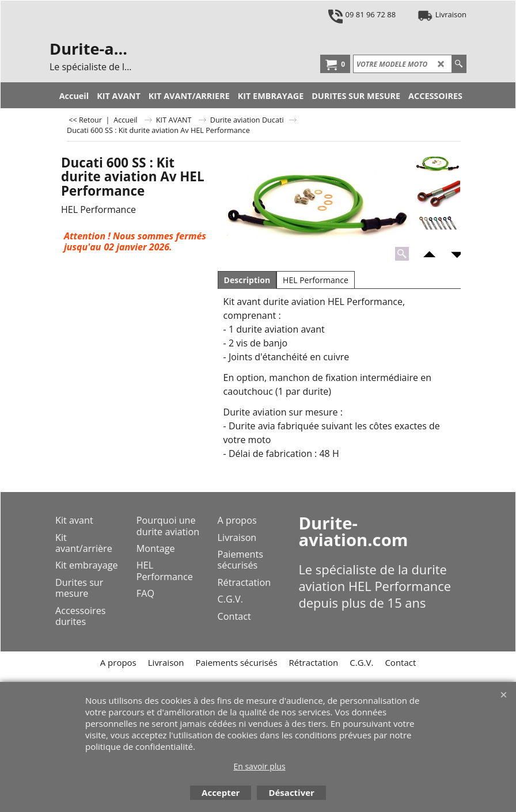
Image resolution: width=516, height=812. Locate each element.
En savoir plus (259, 766)
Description (247, 280)
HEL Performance (316, 280)
